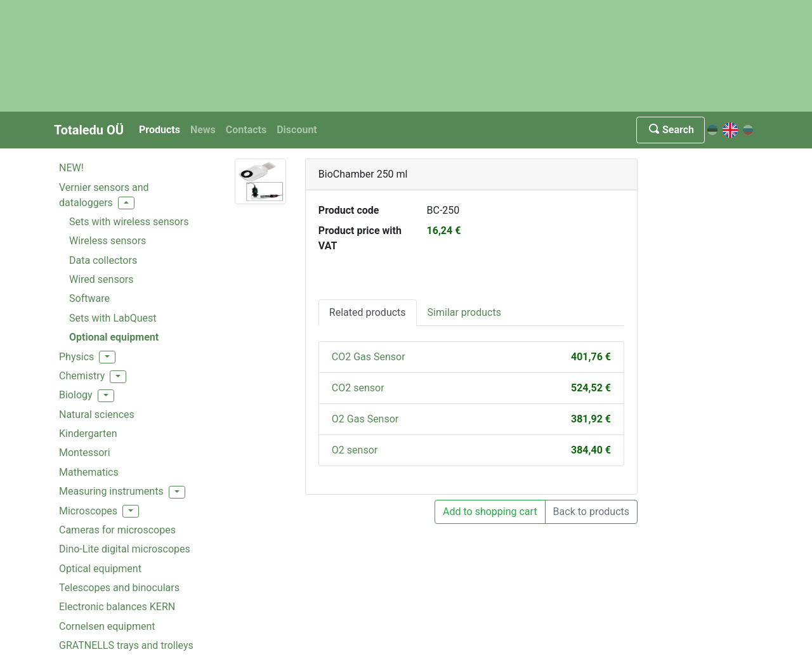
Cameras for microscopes (117, 530)
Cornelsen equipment (107, 626)
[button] (126, 203)
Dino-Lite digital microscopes (125, 549)
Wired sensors (101, 279)
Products (160, 130)
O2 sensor (355, 450)
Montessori (85, 453)
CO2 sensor (358, 388)
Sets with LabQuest (113, 318)
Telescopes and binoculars (119, 588)
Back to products (591, 512)
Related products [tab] (368, 312)
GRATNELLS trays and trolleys (126, 645)
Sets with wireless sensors (129, 222)
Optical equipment (100, 569)
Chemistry (82, 376)
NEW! (71, 168)
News (203, 130)
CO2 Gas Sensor (369, 357)
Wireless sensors (108, 241)
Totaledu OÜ (89, 130)
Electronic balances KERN (117, 607)
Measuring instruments (111, 491)
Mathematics (89, 472)
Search (671, 130)
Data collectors (103, 260)
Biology (76, 395)
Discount (297, 130)
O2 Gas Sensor (365, 419)
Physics (76, 357)
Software (89, 298)
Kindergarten (88, 434)
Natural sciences (97, 414)
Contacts (246, 130)
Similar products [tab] (464, 312)
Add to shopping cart (490, 512)
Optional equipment (114, 337)
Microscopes (88, 511)
